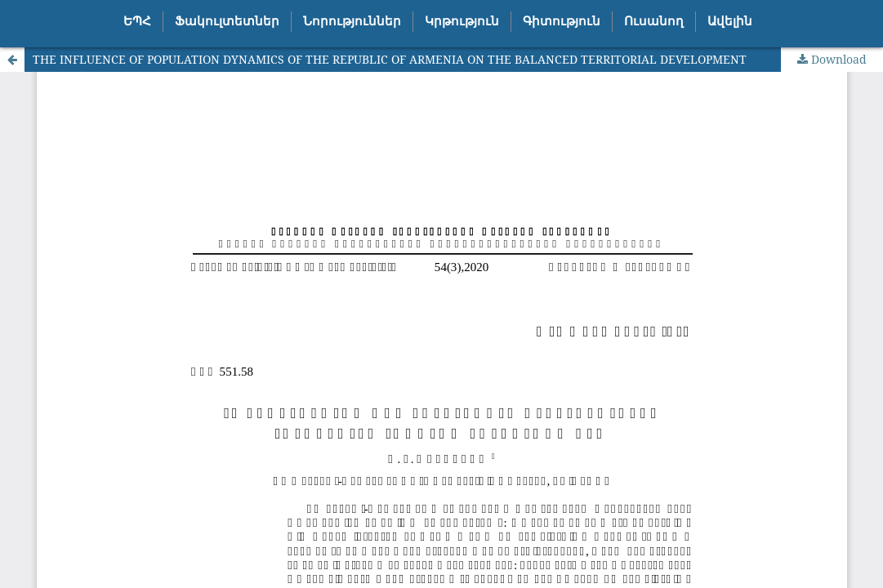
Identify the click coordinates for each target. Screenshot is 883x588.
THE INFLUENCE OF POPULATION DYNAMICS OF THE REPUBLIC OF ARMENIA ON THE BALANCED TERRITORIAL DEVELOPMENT (390, 59)
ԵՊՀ (137, 21)
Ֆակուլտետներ (227, 21)
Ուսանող (654, 21)
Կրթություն (462, 21)
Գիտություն (562, 21)
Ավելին (730, 21)
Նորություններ (352, 21)
